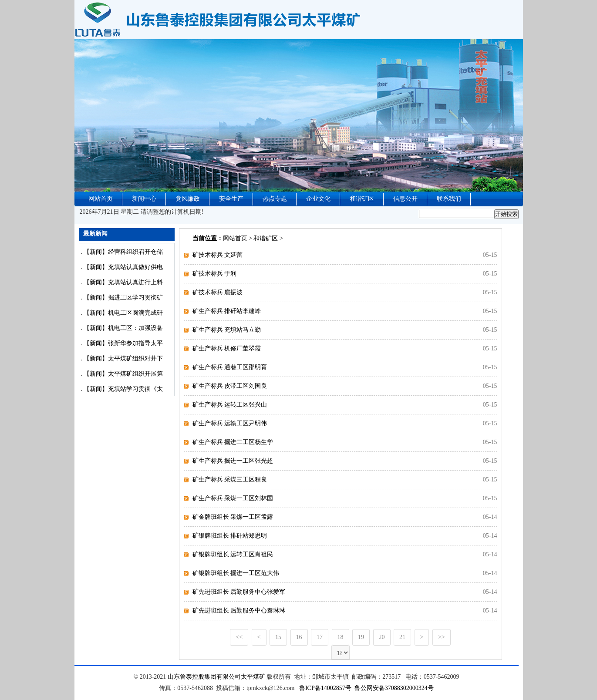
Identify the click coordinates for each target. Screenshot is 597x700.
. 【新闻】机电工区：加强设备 (121, 328)
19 (361, 637)
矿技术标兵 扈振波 (218, 292)
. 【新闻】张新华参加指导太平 (121, 343)
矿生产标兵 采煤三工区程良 (230, 480)
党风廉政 (188, 199)
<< (239, 637)
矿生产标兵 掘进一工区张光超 (233, 461)
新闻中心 (144, 199)
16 (299, 637)
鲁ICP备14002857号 (325, 688)
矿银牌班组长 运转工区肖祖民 (233, 554)
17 (320, 637)
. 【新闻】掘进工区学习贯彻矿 (121, 298)
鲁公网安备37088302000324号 (394, 688)
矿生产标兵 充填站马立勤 (227, 330)
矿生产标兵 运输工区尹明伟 (230, 423)
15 (278, 637)
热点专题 (275, 199)
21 (402, 637)
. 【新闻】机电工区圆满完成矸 (121, 313)
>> (442, 637)
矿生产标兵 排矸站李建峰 (227, 311)
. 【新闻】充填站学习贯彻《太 (121, 389)
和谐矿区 (362, 199)
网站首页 (101, 199)
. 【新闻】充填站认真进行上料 (121, 282)
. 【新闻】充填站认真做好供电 (121, 267)
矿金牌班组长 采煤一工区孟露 (233, 517)
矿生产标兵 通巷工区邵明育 (230, 367)
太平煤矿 (253, 677)
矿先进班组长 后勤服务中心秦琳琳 (239, 611)
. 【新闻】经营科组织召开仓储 (121, 252)
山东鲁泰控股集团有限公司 (204, 677)
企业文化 (318, 199)
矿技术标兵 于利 (215, 274)
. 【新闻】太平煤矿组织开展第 (121, 374)
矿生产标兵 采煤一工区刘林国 (233, 498)
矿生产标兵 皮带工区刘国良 (230, 386)
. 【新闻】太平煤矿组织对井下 (121, 358)
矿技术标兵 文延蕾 (218, 255)
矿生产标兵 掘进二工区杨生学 (233, 442)
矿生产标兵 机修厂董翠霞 (227, 348)
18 (341, 637)
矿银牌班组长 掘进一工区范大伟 (236, 573)
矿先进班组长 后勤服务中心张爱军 (239, 592)
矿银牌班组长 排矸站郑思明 (230, 536)
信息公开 (405, 199)
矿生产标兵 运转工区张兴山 (230, 405)
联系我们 (449, 199)
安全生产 (231, 199)
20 (382, 637)
